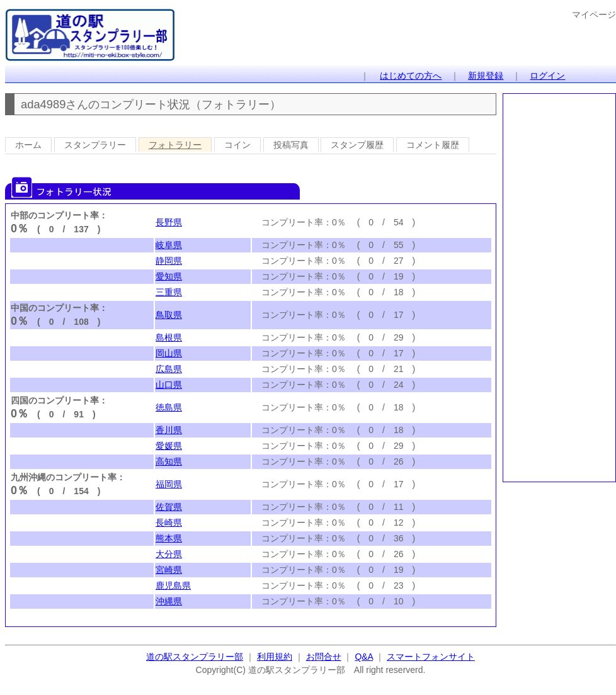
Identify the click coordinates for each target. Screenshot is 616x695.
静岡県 (169, 261)
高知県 (169, 461)
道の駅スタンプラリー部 (195, 657)
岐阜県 (169, 245)
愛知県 (169, 276)
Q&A (364, 657)
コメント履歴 (433, 145)
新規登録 (486, 76)
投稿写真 (291, 145)
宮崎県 (169, 570)
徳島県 (169, 407)
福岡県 (169, 484)
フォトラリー (175, 145)
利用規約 (275, 657)
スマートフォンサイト (431, 657)
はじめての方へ (411, 76)
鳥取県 (169, 315)
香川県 (169, 430)
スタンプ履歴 (357, 145)
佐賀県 (169, 507)
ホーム (28, 145)
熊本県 (169, 538)
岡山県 (169, 353)
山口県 (169, 385)
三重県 (169, 292)
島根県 (169, 337)
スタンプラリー (95, 145)
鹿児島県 (173, 585)
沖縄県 (169, 601)
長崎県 (169, 523)
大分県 (169, 554)
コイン (237, 145)
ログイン (547, 76)
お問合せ (324, 657)
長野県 (169, 222)
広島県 (169, 369)
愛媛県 (169, 446)
